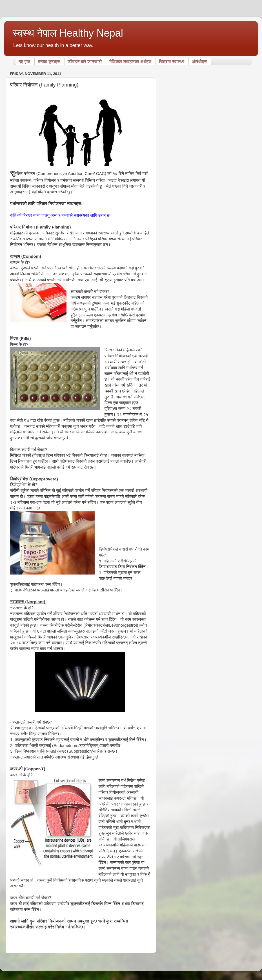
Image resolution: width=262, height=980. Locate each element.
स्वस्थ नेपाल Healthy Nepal (68, 33)
